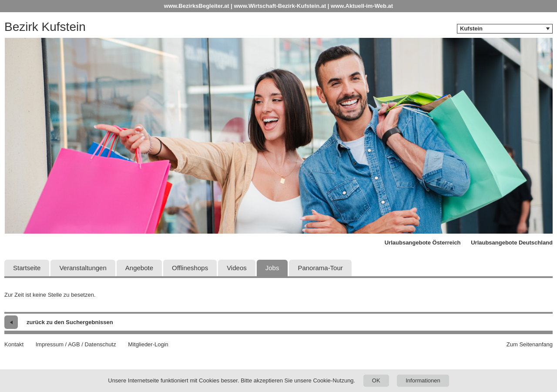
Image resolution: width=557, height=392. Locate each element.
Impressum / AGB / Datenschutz (76, 344)
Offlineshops (190, 268)
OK (376, 380)
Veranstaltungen (83, 268)
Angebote (139, 268)
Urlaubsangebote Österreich (423, 243)
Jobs (272, 268)
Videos (237, 268)
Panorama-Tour (320, 268)
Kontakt (14, 344)
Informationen (423, 380)
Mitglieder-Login (148, 344)
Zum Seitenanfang (530, 344)
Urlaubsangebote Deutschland (512, 243)
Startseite (27, 268)
